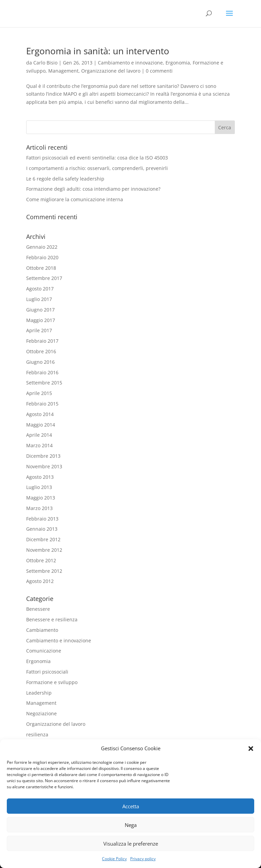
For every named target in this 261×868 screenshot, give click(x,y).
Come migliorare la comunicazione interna (75, 199)
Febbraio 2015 (42, 404)
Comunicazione (44, 651)
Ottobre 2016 (41, 351)
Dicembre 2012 (43, 539)
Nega (131, 825)
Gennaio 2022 (42, 247)
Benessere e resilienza (52, 619)
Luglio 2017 (39, 299)
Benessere (38, 609)
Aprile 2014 (39, 435)
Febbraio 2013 (42, 519)
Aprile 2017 (39, 330)
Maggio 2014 (41, 425)
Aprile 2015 (39, 393)
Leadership (39, 693)
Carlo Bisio (45, 63)
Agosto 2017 (40, 289)
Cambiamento (42, 630)
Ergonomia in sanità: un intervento (98, 51)
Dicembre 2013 (43, 456)
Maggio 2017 (41, 320)
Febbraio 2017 (42, 341)
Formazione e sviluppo (52, 682)
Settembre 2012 (44, 571)
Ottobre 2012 (41, 560)
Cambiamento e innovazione (130, 63)
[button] (251, 749)
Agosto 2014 (40, 414)
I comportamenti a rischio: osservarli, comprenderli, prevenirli (97, 168)
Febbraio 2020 (42, 257)
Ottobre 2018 (41, 268)
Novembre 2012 (44, 550)
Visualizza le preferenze (131, 844)
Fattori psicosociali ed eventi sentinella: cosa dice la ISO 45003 (97, 158)
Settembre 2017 (44, 278)
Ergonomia (178, 63)
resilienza (37, 734)
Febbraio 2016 (42, 372)
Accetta (131, 806)
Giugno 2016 (40, 362)
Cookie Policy (114, 859)
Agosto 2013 (40, 477)
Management (63, 71)
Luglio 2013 (39, 487)
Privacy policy (143, 859)
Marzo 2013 (39, 508)
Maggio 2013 (41, 498)
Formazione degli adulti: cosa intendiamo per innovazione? (93, 189)
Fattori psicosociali (47, 672)
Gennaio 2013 (42, 529)
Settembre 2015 (44, 383)
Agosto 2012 (40, 581)
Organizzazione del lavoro (111, 71)
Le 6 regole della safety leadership (65, 179)
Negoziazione (41, 713)
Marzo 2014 (39, 445)
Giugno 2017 (40, 310)
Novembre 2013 (44, 466)
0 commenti (159, 71)
